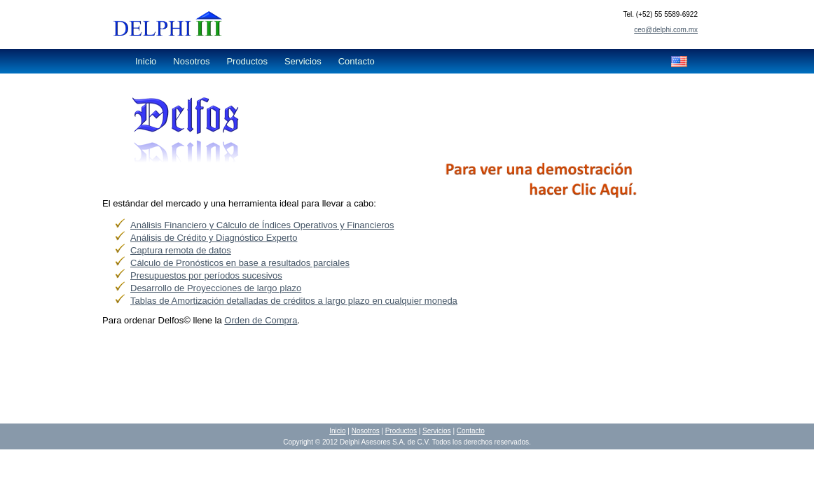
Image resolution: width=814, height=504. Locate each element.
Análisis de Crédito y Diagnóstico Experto (214, 238)
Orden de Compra (261, 320)
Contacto (357, 61)
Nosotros (191, 61)
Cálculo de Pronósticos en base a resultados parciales (240, 263)
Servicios (303, 61)
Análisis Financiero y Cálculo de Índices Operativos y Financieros (262, 225)
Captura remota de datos (181, 250)
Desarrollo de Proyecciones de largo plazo (216, 288)
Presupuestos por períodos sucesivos (206, 275)
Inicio (146, 61)
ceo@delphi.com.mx (666, 30)
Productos (247, 61)
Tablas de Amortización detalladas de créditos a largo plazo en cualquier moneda (294, 301)
